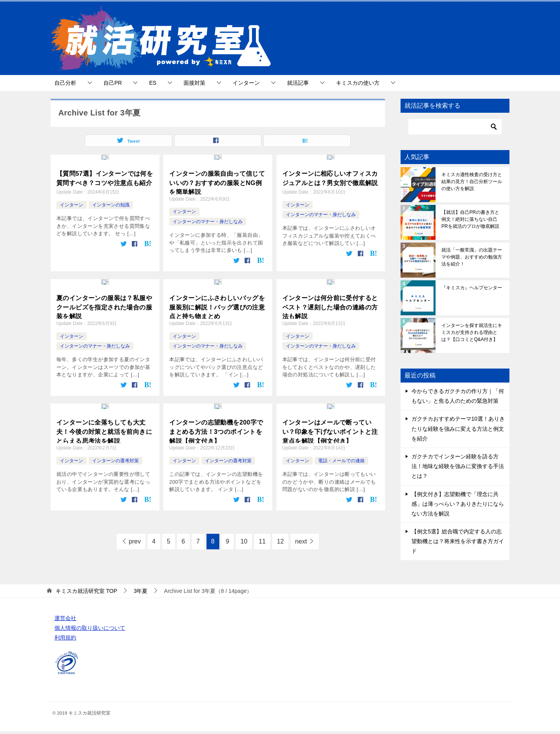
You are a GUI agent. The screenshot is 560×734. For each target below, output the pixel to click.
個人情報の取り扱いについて (90, 628)
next (301, 538)
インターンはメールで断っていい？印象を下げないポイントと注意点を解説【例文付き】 (330, 427)
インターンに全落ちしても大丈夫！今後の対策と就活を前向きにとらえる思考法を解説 (104, 427)
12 (280, 538)
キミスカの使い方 (358, 83)
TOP (86, 591)
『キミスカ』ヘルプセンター (472, 288)
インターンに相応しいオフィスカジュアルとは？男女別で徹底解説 (330, 176)
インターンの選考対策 (115, 457)
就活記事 (298, 83)
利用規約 (65, 638)
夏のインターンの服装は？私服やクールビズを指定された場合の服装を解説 (104, 304)
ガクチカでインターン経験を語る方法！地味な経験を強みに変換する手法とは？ (458, 466)
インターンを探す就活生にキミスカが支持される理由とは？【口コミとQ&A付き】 (472, 332)
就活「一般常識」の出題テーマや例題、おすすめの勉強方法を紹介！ (472, 257)
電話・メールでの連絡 (341, 457)
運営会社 (65, 618)
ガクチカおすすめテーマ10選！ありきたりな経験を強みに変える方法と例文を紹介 (458, 428)
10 (244, 538)
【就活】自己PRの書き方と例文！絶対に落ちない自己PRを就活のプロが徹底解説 (470, 219)
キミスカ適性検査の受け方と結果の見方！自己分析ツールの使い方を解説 (472, 182)
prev (135, 538)
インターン (246, 83)
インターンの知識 (111, 203)
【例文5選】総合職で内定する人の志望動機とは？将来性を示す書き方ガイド (458, 541)
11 (262, 538)
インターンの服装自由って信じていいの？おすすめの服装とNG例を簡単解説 (217, 181)
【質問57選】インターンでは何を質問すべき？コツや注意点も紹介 (105, 176)
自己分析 (65, 83)
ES (153, 83)
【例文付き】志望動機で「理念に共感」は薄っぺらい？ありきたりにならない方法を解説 (458, 504)
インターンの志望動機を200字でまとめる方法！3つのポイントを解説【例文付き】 (216, 427)
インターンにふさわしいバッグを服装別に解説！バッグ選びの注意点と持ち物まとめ (217, 304)
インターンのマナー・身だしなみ (208, 220)
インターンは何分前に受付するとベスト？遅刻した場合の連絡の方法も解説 (330, 304)
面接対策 (194, 83)
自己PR (113, 83)
